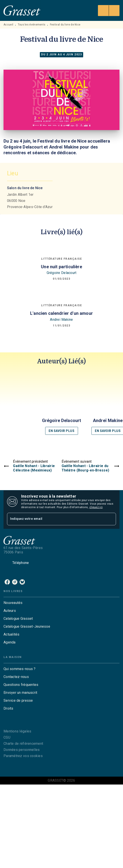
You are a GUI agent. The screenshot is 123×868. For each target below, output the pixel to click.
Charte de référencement (23, 744)
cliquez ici (96, 507)
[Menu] (109, 11)
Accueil (8, 25)
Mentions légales (17, 731)
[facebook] (7, 582)
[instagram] (15, 582)
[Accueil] (22, 10)
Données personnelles (22, 750)
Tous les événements (32, 25)
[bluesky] (22, 582)
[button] (62, 404)
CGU (7, 737)
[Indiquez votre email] (56, 519)
